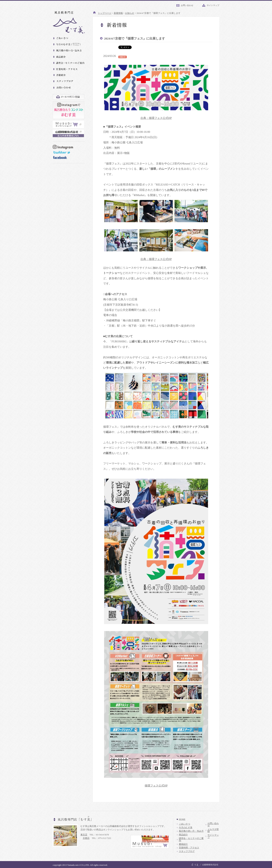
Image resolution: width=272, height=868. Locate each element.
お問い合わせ (187, 5)
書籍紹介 (183, 844)
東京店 (84, 835)
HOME (182, 819)
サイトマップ (213, 5)
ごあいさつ (184, 824)
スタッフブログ (187, 851)
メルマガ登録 (213, 830)
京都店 (86, 838)
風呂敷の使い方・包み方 (191, 831)
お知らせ (130, 13)
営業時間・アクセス (189, 848)
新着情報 (118, 13)
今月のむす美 (186, 828)
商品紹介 (183, 835)
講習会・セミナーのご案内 (191, 839)
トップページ (105, 13)
